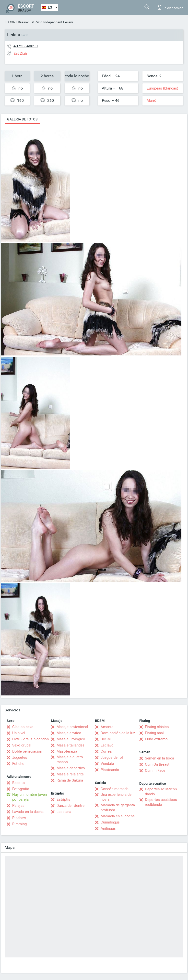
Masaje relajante (70, 774)
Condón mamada (115, 789)
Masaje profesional (72, 727)
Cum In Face (155, 771)
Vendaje (107, 764)
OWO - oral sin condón (30, 739)
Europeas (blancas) (162, 88)
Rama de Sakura (70, 780)
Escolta (18, 783)
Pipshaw (19, 818)
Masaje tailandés (70, 745)
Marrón (153, 101)
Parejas (18, 806)
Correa (106, 751)
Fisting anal (154, 733)
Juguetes (20, 758)
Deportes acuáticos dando (161, 792)
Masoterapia (67, 751)
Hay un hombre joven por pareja (29, 797)
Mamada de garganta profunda (118, 808)
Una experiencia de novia (116, 797)
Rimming (19, 824)
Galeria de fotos (22, 119)
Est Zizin (36, 22)
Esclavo (107, 745)
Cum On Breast (157, 764)
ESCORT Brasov (17, 22)
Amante (107, 727)
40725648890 (26, 46)
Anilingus (108, 828)
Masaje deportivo (71, 768)
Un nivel (19, 733)
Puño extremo (156, 739)
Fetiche (18, 764)
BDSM (106, 739)
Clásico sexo (23, 727)
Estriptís (63, 799)
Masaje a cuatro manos (70, 759)
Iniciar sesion (171, 7)
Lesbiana (64, 812)
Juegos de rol (112, 758)
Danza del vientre (70, 806)
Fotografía (21, 789)
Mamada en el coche (118, 816)
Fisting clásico (157, 727)
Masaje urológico (71, 739)
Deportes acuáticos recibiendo (161, 802)
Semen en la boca (159, 758)
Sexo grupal (22, 745)
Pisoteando (110, 770)
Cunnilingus (110, 822)
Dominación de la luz (118, 733)
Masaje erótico (69, 733)
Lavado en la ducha (28, 812)
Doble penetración (27, 751)
